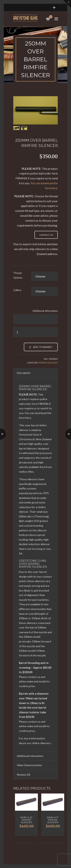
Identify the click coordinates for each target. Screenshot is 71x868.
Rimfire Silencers (48, 363)
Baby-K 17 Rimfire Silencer (53, 820)
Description (24, 373)
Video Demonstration (29, 765)
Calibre (17, 290)
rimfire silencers (41, 743)
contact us (34, 677)
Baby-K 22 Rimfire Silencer (26, 820)
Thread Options (18, 275)
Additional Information (45, 311)
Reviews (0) (23, 775)
